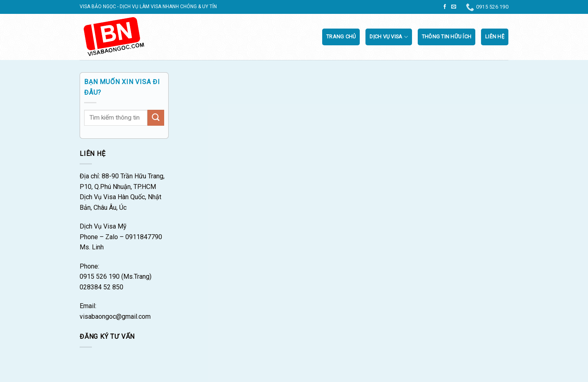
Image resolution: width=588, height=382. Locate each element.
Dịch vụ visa (389, 37)
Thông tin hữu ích (447, 37)
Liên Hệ (495, 37)
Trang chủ (341, 37)
